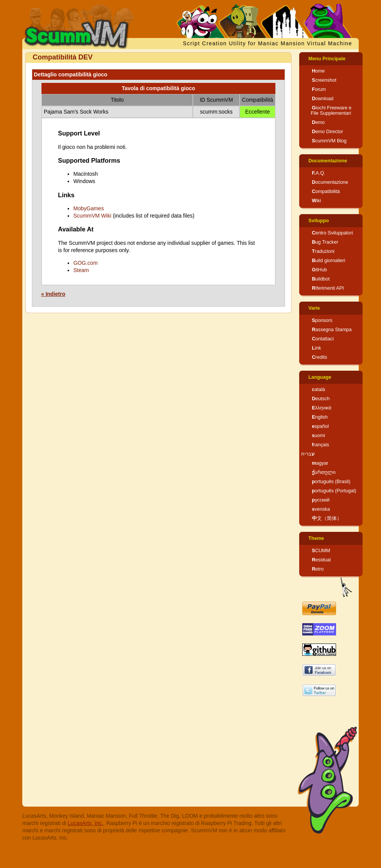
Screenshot (324, 80)
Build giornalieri (329, 261)
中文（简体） (327, 518)
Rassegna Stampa (332, 330)
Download (323, 99)
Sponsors (322, 320)
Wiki (316, 201)
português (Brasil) (331, 482)
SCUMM (321, 551)
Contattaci (323, 339)
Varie (314, 308)
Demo (318, 122)
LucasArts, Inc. (85, 823)
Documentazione (328, 161)
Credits (320, 357)
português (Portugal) (334, 491)
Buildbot (321, 279)
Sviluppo (319, 221)
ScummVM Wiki (92, 216)
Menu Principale (327, 59)
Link (316, 348)
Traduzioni (323, 251)
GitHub (319, 270)
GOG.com (85, 263)
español (320, 426)
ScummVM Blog (329, 141)
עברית (308, 454)
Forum (319, 89)
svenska (321, 509)
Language (320, 377)
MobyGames (89, 208)
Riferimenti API (328, 288)
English (320, 417)
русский (321, 500)
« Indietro (53, 294)
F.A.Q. (319, 173)
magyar (320, 463)
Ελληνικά (322, 408)
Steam (81, 270)
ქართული (324, 472)
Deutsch (321, 399)
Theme (316, 538)
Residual (321, 560)
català (318, 389)
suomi (318, 436)
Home (318, 71)
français (321, 445)
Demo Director (327, 132)
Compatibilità (326, 191)
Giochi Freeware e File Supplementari (331, 111)
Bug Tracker (325, 242)
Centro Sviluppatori (332, 233)
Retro (318, 569)
